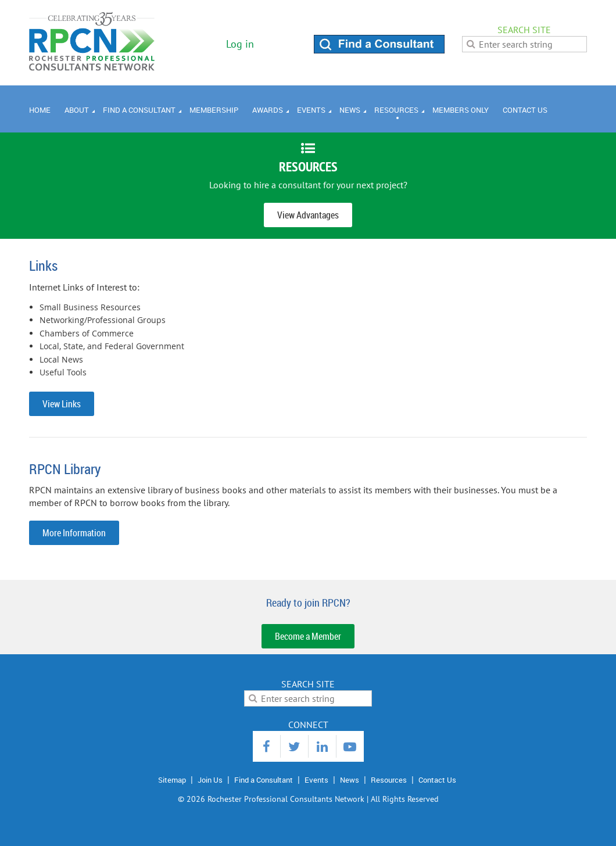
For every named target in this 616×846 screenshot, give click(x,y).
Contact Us (437, 780)
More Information (74, 533)
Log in (240, 44)
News (350, 780)
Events (316, 780)
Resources (389, 780)
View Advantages (308, 215)
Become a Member (308, 636)
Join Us (210, 780)
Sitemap (172, 780)
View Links (62, 404)
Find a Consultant (264, 780)
